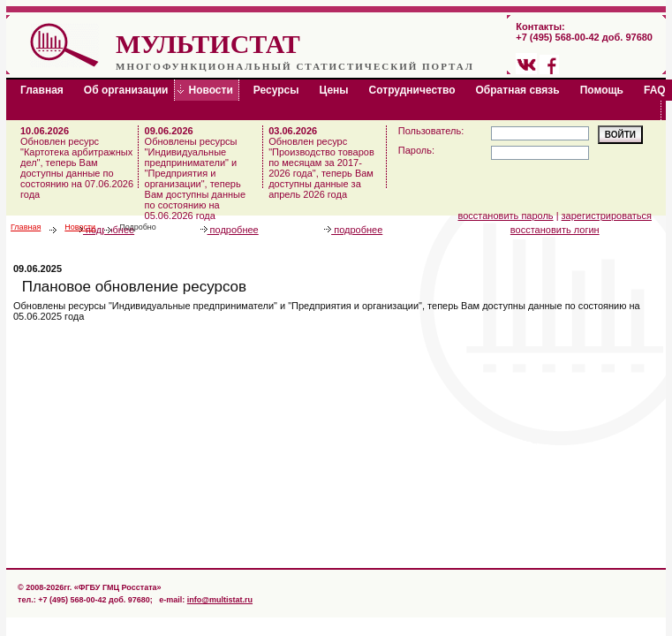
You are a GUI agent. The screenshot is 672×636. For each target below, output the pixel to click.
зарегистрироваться (607, 216)
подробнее (230, 230)
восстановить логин (555, 230)
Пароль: (416, 150)
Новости (80, 227)
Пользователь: (431, 131)
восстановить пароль (506, 216)
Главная (26, 227)
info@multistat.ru (220, 600)
